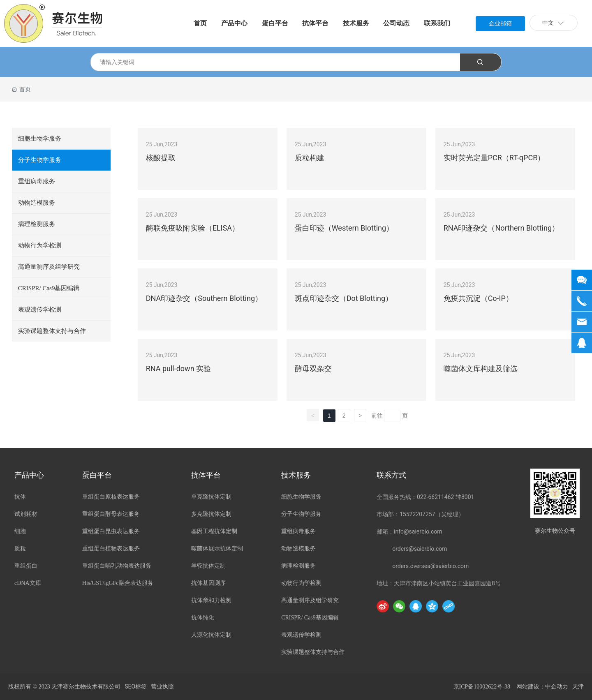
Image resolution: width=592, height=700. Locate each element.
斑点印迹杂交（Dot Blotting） (344, 298)
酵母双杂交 (313, 368)
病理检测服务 (37, 224)
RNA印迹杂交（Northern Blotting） (501, 228)
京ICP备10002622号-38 (482, 687)
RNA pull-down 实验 (178, 368)
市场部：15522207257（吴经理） (420, 514)
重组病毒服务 (37, 181)
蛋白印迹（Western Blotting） (344, 228)
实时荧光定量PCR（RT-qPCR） (494, 158)
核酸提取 (161, 158)
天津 (578, 687)
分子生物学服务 (40, 160)
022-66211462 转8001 (445, 497)
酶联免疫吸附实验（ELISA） (193, 228)
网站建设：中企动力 (542, 687)
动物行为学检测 (40, 245)
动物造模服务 (37, 203)
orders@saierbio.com (420, 549)
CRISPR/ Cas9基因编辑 (49, 288)
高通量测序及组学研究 (49, 267)
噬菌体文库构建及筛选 (481, 368)
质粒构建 (310, 158)
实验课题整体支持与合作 (52, 331)
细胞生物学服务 (40, 139)
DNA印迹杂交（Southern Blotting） (204, 298)
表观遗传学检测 (40, 310)
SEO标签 (136, 686)
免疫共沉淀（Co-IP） (478, 298)
